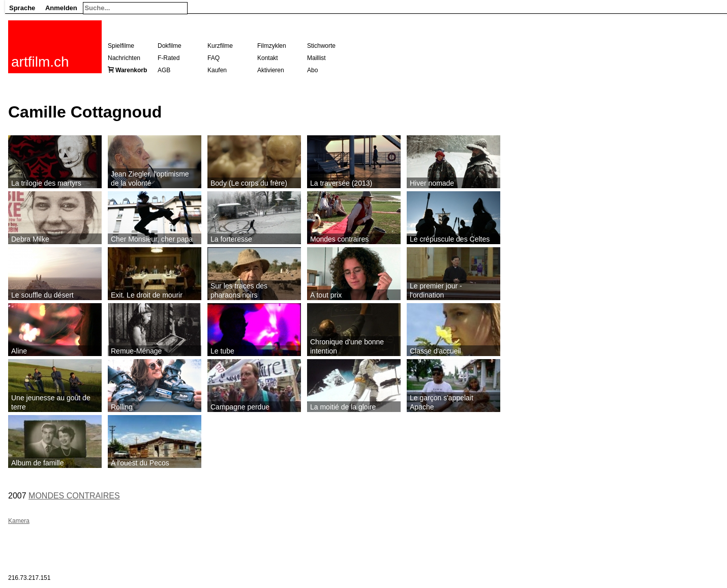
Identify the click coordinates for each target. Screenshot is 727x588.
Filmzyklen (272, 46)
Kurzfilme (220, 46)
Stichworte (321, 46)
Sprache (22, 8)
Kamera (19, 521)
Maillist (316, 58)
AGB (164, 70)
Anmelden (61, 8)
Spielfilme (121, 46)
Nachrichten (124, 58)
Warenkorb (131, 70)
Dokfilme (170, 46)
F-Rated (169, 58)
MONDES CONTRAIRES (74, 496)
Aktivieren (271, 70)
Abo (312, 70)
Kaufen (217, 70)
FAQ (214, 58)
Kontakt (268, 58)
